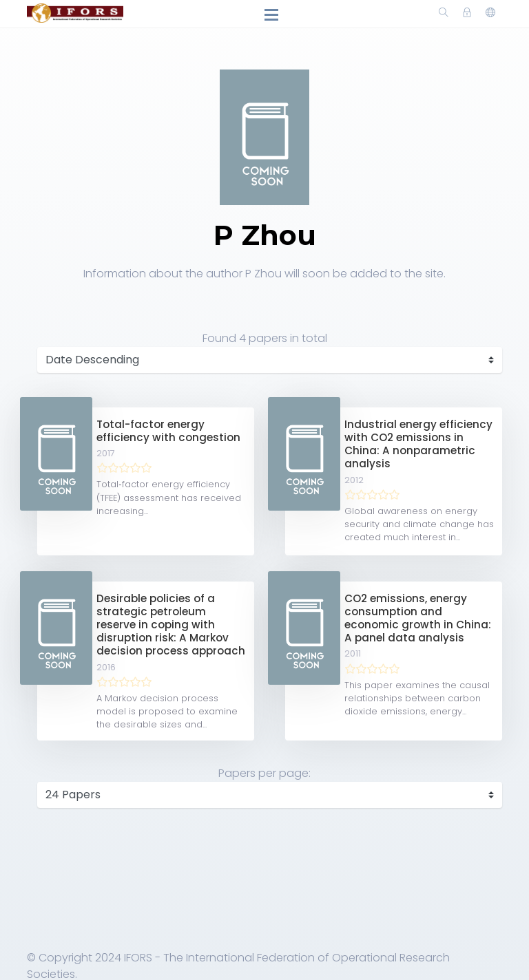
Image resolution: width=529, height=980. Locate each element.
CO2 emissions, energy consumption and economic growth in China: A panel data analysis (418, 618)
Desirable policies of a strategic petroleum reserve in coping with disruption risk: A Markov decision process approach (171, 625)
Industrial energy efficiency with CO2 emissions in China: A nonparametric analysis (418, 444)
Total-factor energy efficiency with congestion (168, 431)
